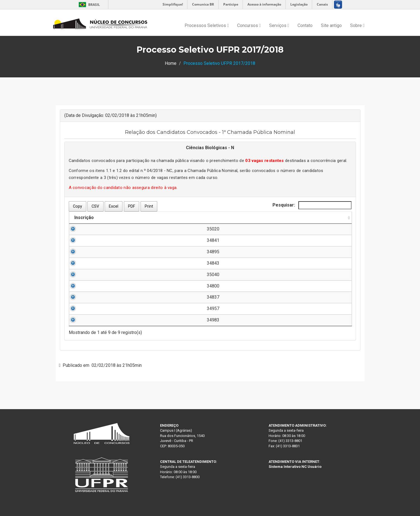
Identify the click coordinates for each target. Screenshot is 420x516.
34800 (87, 286)
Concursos (249, 25)
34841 (87, 240)
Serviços (279, 25)
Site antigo (331, 25)
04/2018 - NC (160, 171)
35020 (87, 229)
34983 (87, 320)
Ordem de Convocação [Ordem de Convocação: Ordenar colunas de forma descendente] (258, 218)
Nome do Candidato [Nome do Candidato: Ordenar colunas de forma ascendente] (131, 218)
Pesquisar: (312, 205)
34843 (87, 263)
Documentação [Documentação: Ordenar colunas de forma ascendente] (322, 218)
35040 (87, 275)
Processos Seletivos (207, 25)
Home (171, 63)
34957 (87, 309)
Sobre (357, 25)
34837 (87, 297)
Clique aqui (326, 229)
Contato (305, 25)
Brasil (88, 5)
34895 (87, 252)
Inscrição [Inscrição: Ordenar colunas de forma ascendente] (84, 218)
